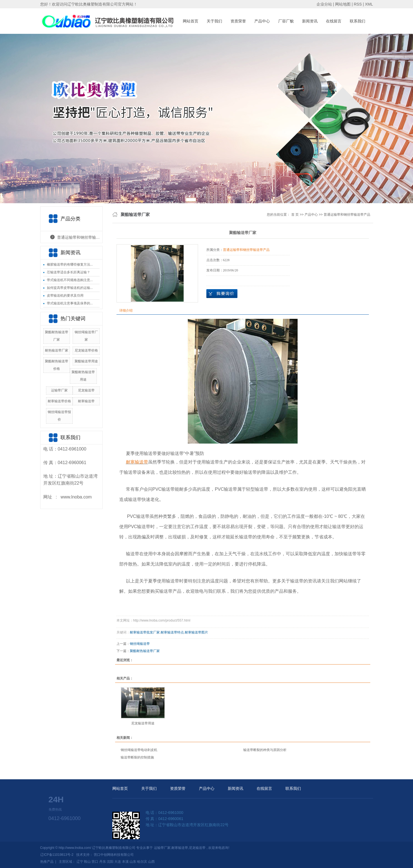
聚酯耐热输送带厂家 (145, 651)
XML (369, 4)
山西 (151, 862)
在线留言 (334, 21)
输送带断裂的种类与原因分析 (265, 750)
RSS (358, 4)
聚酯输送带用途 (86, 361)
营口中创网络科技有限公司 (114, 855)
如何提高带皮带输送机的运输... (70, 288)
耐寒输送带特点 (172, 632)
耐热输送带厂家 (57, 350)
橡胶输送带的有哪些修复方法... (70, 264)
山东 (133, 862)
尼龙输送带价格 (86, 350)
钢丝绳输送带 (140, 644)
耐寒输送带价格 (59, 401)
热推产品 (47, 862)
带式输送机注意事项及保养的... (70, 303)
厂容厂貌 (286, 21)
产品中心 (262, 21)
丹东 (103, 862)
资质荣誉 (238, 21)
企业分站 (324, 4)
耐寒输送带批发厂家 (145, 632)
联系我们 (358, 21)
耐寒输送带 (86, 401)
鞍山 (87, 862)
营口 (95, 862)
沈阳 (110, 862)
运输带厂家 (59, 390)
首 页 (295, 215)
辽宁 (80, 862)
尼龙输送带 (86, 390)
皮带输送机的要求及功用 (65, 296)
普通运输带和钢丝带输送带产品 (80, 237)
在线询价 (222, 294)
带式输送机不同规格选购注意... (70, 280)
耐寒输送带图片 (196, 632)
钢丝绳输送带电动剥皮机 (139, 750)
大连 (118, 862)
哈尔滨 (142, 862)
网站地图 (343, 4)
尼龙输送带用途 (143, 723)
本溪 (125, 862)
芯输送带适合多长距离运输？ (69, 272)
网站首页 (191, 21)
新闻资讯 (310, 21)
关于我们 (214, 21)
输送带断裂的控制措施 (137, 757)
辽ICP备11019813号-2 (57, 855)
